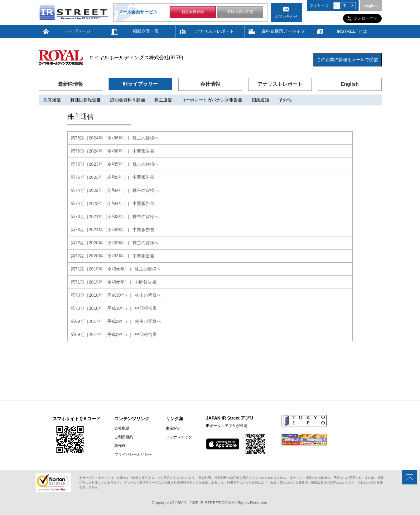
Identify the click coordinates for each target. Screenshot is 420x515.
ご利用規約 (124, 437)
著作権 (120, 446)
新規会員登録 (193, 12)
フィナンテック (179, 437)
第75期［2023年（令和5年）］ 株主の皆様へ (115, 164)
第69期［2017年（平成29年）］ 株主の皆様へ (116, 321)
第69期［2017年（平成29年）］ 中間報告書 (114, 334)
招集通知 (260, 100)
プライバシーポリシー (133, 454)
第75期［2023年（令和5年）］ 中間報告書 (113, 177)
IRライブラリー (140, 84)
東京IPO (173, 428)
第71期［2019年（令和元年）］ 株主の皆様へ (116, 269)
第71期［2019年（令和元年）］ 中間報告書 (114, 282)
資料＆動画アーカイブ (283, 31)
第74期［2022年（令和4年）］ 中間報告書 (113, 203)
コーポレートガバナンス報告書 (212, 100)
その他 (285, 100)
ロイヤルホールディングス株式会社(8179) (136, 58)
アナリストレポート (215, 31)
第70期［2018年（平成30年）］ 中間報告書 (114, 308)
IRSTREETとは (352, 31)
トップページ (77, 31)
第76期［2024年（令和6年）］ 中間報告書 (113, 151)
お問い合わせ (286, 17)
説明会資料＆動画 (128, 100)
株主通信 (163, 100)
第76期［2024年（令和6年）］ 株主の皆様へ (115, 138)
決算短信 (52, 100)
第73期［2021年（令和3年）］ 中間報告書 (113, 230)
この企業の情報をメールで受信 (347, 60)
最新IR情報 (70, 84)
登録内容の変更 (240, 12)
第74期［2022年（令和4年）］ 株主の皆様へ (115, 190)
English (371, 6)
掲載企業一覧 (146, 31)
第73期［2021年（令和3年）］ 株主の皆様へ (115, 216)
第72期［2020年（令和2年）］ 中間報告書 (113, 256)
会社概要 (122, 428)
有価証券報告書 (85, 100)
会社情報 (210, 84)
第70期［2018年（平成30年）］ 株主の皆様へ (116, 295)
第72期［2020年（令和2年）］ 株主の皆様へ (115, 243)
